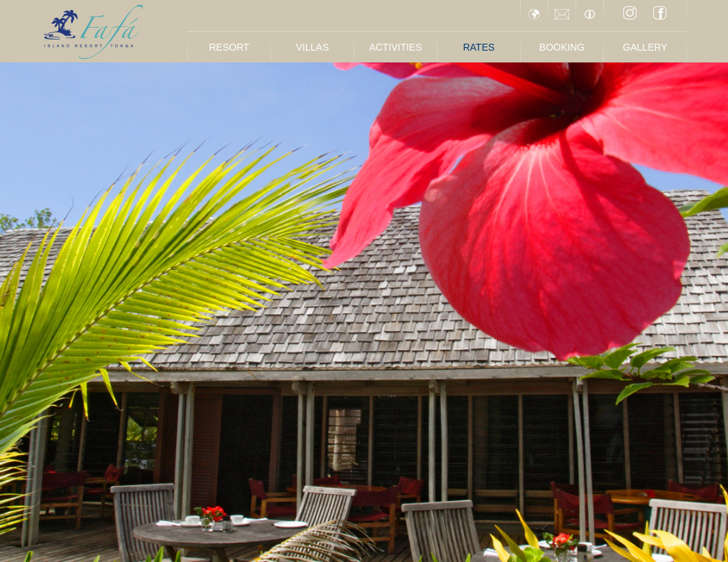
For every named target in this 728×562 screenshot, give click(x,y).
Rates (479, 47)
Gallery (645, 47)
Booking (562, 47)
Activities (395, 47)
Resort (229, 47)
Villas (312, 47)
